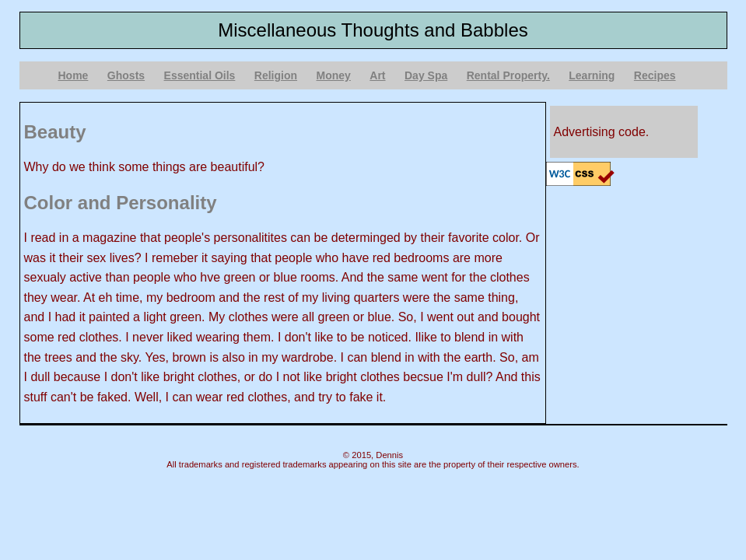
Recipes (655, 75)
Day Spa (426, 75)
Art (377, 75)
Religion (276, 75)
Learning (592, 75)
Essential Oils (200, 75)
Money (334, 75)
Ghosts (126, 75)
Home (74, 75)
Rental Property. (508, 75)
